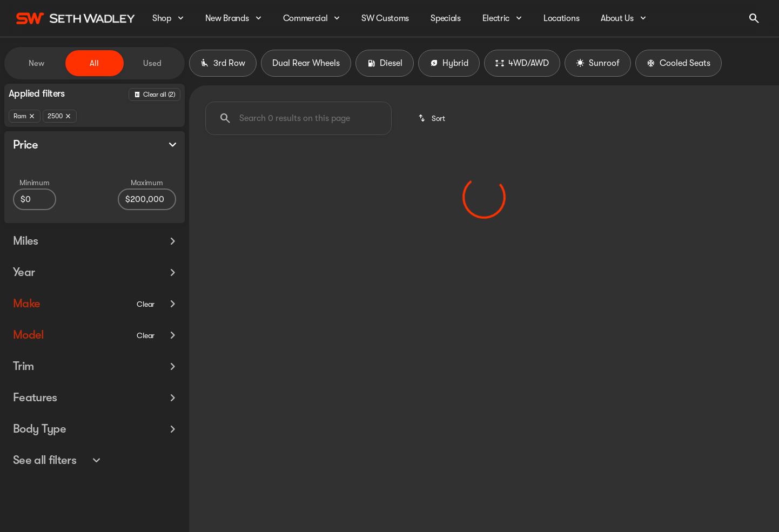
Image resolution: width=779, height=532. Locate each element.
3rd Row (223, 63)
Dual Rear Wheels (306, 63)
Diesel (385, 63)
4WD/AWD (522, 63)
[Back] (155, 95)
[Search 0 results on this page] (298, 118)
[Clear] (146, 324)
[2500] (60, 116)
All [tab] (94, 63)
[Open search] (754, 18)
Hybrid (449, 63)
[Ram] (25, 116)
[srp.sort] (432, 118)
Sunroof (598, 63)
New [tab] (36, 63)
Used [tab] (152, 63)
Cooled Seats (679, 63)
